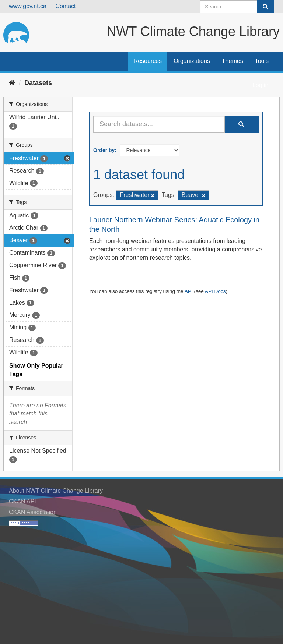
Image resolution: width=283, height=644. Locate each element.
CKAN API (22, 501)
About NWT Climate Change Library (56, 491)
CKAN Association (33, 512)
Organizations (192, 61)
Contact (65, 6)
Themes (233, 61)
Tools (262, 61)
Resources (148, 61)
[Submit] (265, 7)
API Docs (215, 291)
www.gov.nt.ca (28, 6)
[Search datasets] (237, 7)
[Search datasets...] (159, 124)
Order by (104, 150)
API (189, 291)
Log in (261, 85)
